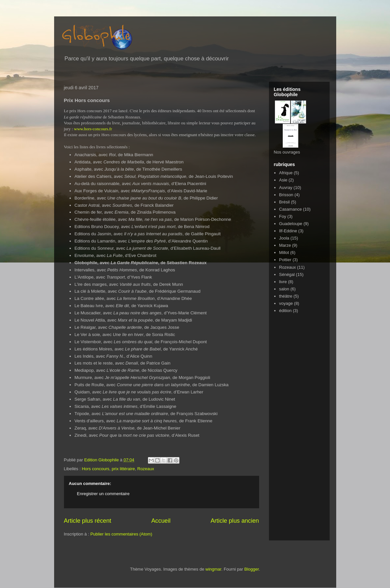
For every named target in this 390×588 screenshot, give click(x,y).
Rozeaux (146, 469)
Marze (285, 245)
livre (283, 282)
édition (285, 311)
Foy (283, 216)
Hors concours (95, 469)
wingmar (213, 569)
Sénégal (287, 274)
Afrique (286, 173)
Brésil (285, 202)
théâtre (286, 296)
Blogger (252, 569)
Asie (283, 180)
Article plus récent (88, 521)
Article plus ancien (235, 521)
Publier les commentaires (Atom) (121, 534)
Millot (284, 252)
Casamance (290, 209)
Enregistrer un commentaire (103, 494)
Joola (284, 238)
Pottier (285, 260)
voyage (286, 303)
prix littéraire (123, 469)
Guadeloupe (291, 224)
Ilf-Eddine (288, 231)
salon (284, 289)
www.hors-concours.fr (93, 129)
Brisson (286, 195)
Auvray (286, 188)
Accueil (161, 521)
